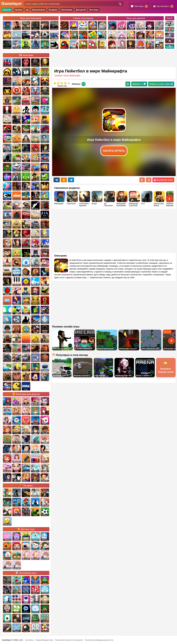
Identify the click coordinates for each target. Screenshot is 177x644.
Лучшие (19, 10)
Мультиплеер (39, 10)
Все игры (94, 10)
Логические (67, 10)
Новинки (7, 10)
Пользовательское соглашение (69, 640)
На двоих (53, 10)
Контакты (29, 640)
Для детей (81, 10)
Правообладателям (44, 640)
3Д (27, 10)
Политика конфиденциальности (99, 640)
